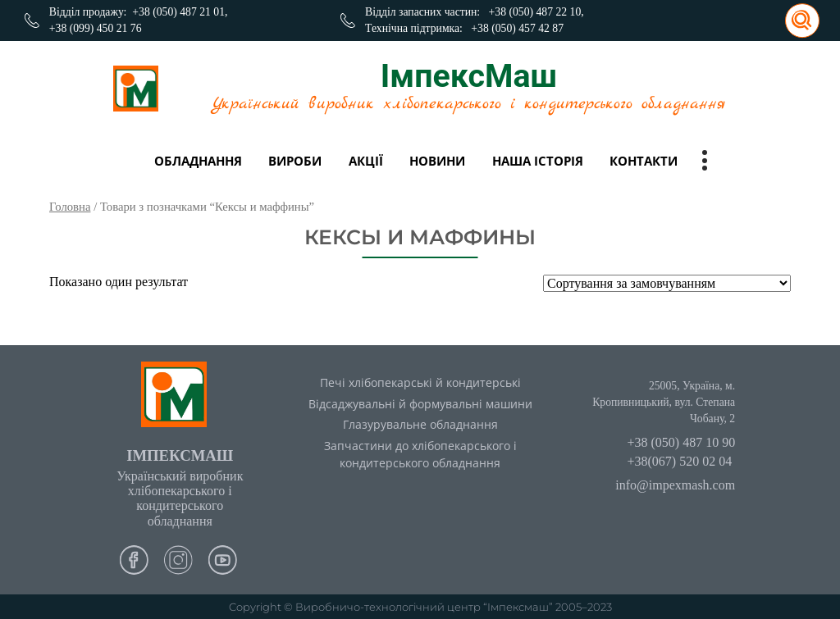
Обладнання (198, 161)
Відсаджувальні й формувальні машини (420, 404)
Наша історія (538, 161)
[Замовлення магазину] (667, 283)
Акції (366, 161)
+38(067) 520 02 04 (679, 461)
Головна (70, 207)
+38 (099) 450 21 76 (96, 28)
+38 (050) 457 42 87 (517, 28)
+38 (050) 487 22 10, (536, 12)
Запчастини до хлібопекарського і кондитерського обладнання (420, 454)
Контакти (644, 161)
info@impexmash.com (675, 485)
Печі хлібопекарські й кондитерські (420, 382)
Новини (437, 161)
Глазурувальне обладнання (420, 424)
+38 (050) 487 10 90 (681, 442)
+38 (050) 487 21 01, (180, 12)
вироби (295, 161)
